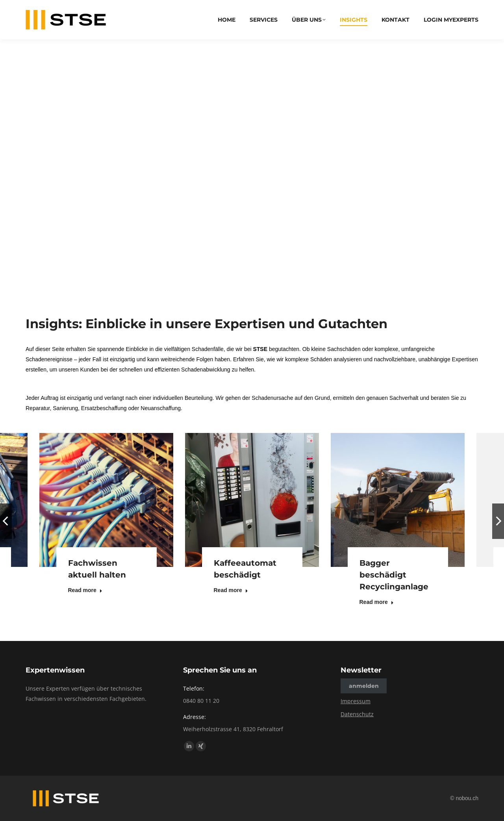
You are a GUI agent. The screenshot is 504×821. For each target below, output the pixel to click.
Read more (85, 590)
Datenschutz (357, 714)
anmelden (364, 686)
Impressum (356, 701)
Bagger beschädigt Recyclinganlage (394, 575)
